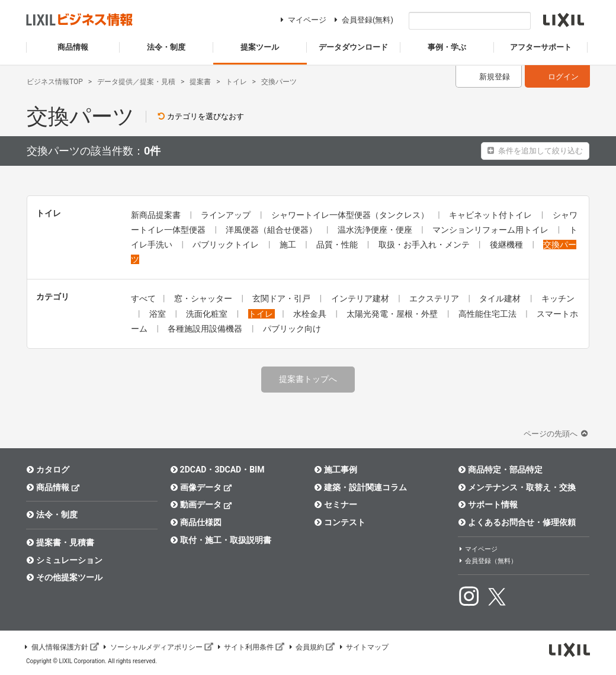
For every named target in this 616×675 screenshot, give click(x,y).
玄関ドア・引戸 (282, 298)
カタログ (48, 470)
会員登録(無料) (362, 20)
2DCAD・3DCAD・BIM (217, 470)
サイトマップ (363, 647)
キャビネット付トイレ (491, 215)
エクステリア (435, 298)
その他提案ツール (64, 577)
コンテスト (340, 522)
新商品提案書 (157, 215)
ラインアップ (227, 215)
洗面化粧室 (208, 314)
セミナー (336, 504)
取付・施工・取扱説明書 (221, 540)
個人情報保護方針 (61, 647)
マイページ (302, 20)
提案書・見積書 (60, 542)
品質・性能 (338, 245)
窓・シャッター (204, 298)
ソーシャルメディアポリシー (158, 647)
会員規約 (311, 647)
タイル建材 (501, 298)
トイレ (262, 314)
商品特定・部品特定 (500, 470)
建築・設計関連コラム (360, 487)
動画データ (201, 504)
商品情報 (53, 487)
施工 (289, 245)
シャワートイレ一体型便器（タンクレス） (351, 215)
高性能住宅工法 (488, 314)
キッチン (558, 298)
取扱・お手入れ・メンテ (425, 245)
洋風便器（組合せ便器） (272, 230)
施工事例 (336, 470)
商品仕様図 (196, 522)
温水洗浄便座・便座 (376, 230)
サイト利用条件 (251, 647)
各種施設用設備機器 (206, 329)
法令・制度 (52, 515)
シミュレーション (64, 560)
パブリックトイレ (227, 245)
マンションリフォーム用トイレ (491, 230)
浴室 (158, 314)
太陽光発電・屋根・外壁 (393, 314)
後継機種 (507, 245)
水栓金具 (311, 314)
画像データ (201, 487)
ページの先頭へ (557, 434)
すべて (143, 298)
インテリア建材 (361, 298)
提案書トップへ (308, 379)
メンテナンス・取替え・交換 (517, 487)
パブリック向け (292, 329)
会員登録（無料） (487, 561)
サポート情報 (488, 504)
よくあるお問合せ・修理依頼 (517, 522)
